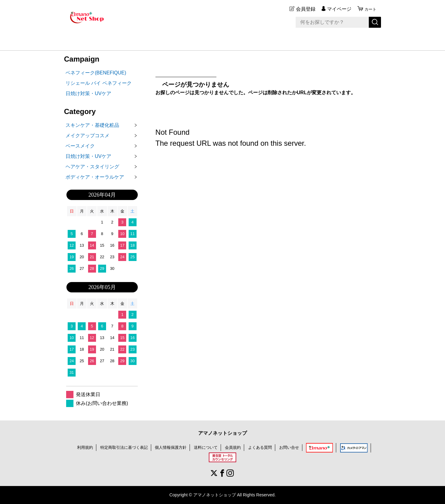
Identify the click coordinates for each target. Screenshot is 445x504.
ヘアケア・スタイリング (92, 167)
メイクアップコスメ (87, 136)
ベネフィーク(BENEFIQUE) (96, 73)
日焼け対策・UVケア (88, 93)
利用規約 (79, 447)
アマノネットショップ (222, 433)
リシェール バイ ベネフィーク (99, 83)
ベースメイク (80, 146)
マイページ (336, 9)
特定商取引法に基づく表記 (120, 447)
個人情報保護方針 (170, 447)
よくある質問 (264, 447)
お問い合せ (295, 447)
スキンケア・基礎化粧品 (92, 125)
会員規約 (236, 447)
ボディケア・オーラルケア (95, 177)
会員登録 (303, 9)
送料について (207, 447)
